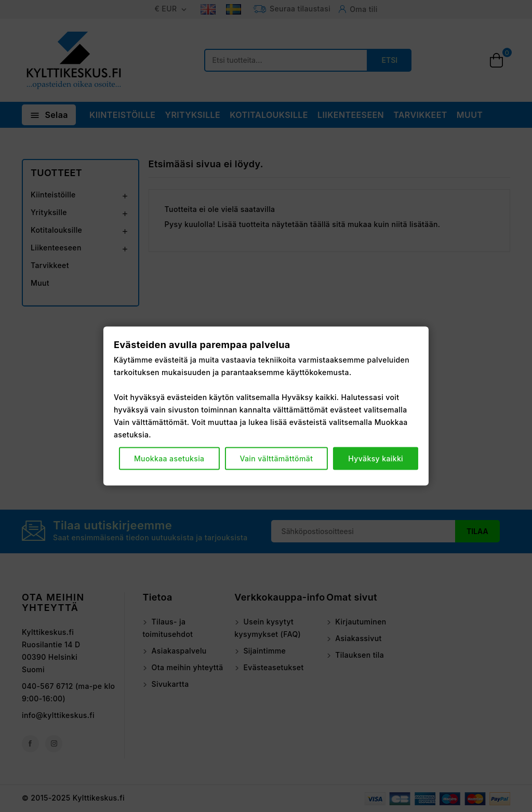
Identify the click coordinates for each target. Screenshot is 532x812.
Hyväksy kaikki (376, 458)
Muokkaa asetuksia (169, 458)
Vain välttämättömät (276, 458)
